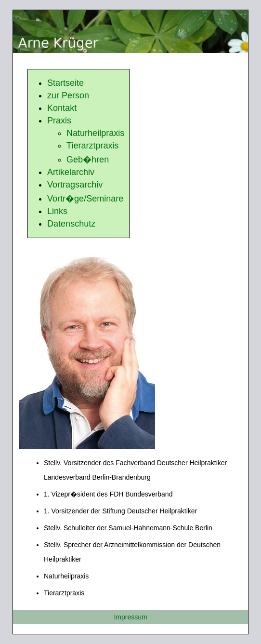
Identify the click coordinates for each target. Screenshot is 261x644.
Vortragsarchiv (75, 185)
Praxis (59, 121)
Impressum (130, 617)
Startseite (65, 83)
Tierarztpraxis (92, 146)
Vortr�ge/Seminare (85, 199)
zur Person (68, 95)
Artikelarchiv (71, 172)
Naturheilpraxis (95, 133)
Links (57, 211)
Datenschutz (71, 224)
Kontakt (62, 108)
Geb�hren (88, 160)
